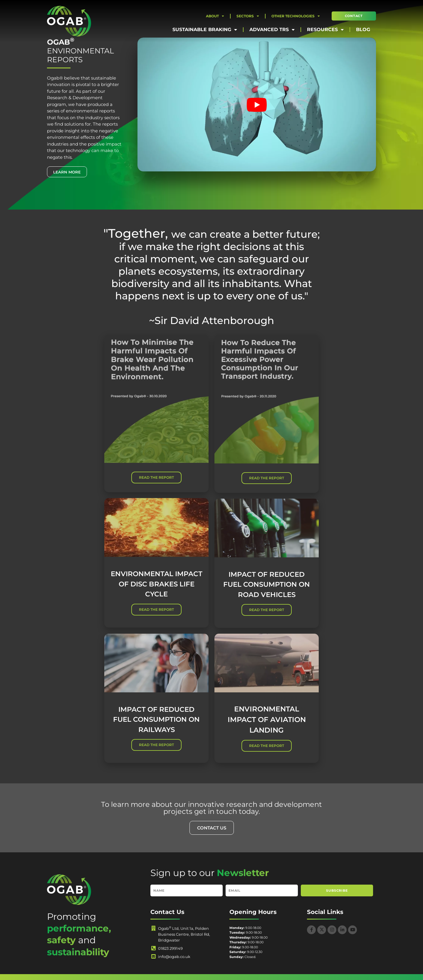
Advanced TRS (272, 30)
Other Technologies (296, 16)
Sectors (248, 16)
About (215, 16)
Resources (325, 30)
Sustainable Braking (205, 30)
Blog (363, 29)
